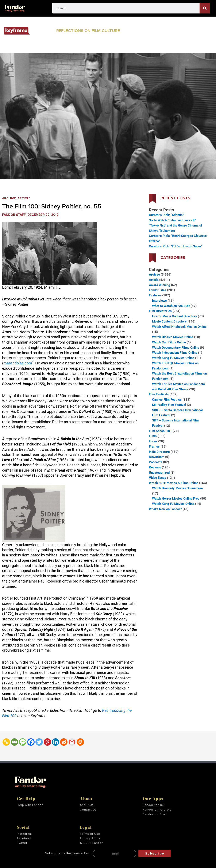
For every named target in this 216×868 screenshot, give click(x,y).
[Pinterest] (47, 742)
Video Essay (158, 478)
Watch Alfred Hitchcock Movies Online (179, 327)
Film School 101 (160, 431)
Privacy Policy (90, 839)
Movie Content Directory (169, 321)
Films (153, 436)
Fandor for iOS (154, 805)
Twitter (22, 843)
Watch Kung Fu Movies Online (173, 358)
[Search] (205, 8)
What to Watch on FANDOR (171, 306)
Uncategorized (159, 473)
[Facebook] (31, 742)
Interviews (159, 301)
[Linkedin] (56, 742)
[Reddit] (64, 742)
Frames (154, 447)
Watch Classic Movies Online (173, 337)
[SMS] (23, 742)
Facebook (24, 839)
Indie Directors (159, 452)
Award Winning (160, 285)
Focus (153, 441)
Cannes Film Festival (167, 400)
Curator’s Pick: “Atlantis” (166, 215)
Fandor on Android (157, 810)
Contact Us (88, 810)
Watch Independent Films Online (175, 353)
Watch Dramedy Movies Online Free (177, 488)
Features (155, 295)
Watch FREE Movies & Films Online (174, 483)
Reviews (155, 467)
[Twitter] (39, 742)
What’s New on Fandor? (165, 509)
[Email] (14, 742)
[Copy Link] (6, 742)
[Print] (80, 742)
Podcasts (156, 462)
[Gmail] (72, 742)
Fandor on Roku (155, 814)
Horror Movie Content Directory (175, 316)
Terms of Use (90, 834)
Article (24, 198)
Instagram (24, 834)
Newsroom (157, 457)
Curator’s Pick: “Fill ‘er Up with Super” (176, 246)
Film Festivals (159, 394)
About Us (87, 805)
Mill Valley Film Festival (169, 405)
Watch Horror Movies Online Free (176, 499)
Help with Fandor (30, 805)
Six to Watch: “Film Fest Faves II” (172, 220)
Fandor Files (158, 290)
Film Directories (160, 311)
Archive (9, 198)
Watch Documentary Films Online (176, 348)
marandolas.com (18, 363)
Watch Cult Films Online (169, 342)
